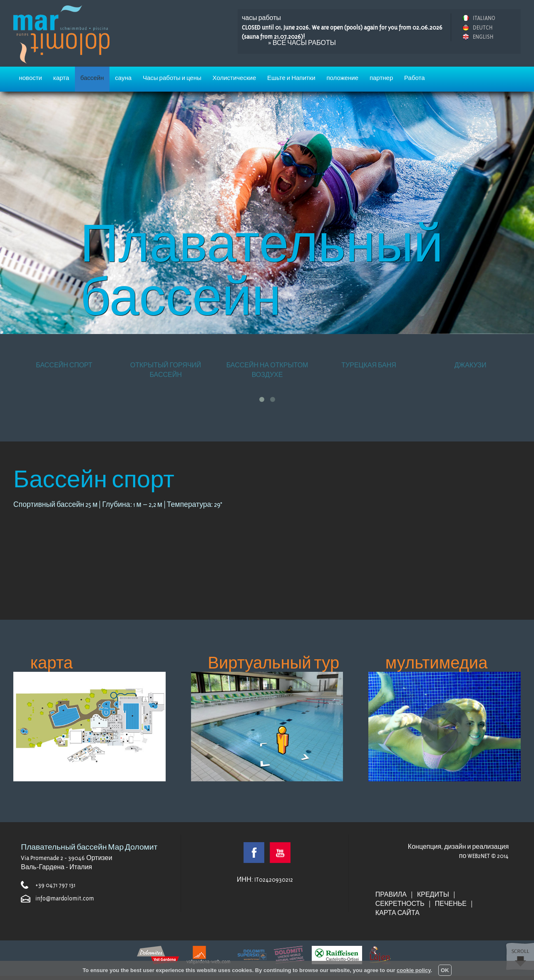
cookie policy (414, 970)
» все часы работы (302, 43)
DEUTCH (483, 27)
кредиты (433, 895)
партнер (381, 78)
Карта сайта (397, 913)
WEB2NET (479, 856)
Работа (415, 78)
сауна (123, 78)
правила (391, 895)
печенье (451, 904)
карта (61, 78)
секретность (400, 904)
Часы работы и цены (172, 78)
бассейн (92, 78)
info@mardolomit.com (65, 898)
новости (30, 78)
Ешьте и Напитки (291, 78)
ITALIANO (484, 18)
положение (342, 78)
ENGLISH (483, 37)
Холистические (235, 78)
